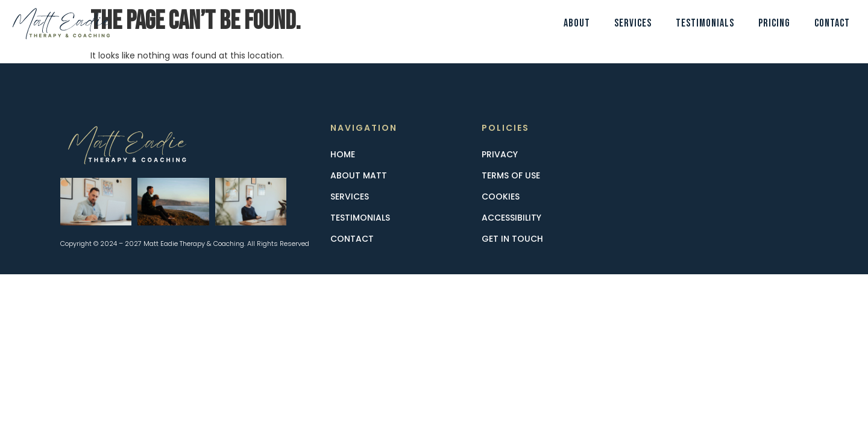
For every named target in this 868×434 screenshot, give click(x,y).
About (577, 23)
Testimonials (705, 23)
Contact (832, 23)
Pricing (774, 23)
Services (633, 23)
